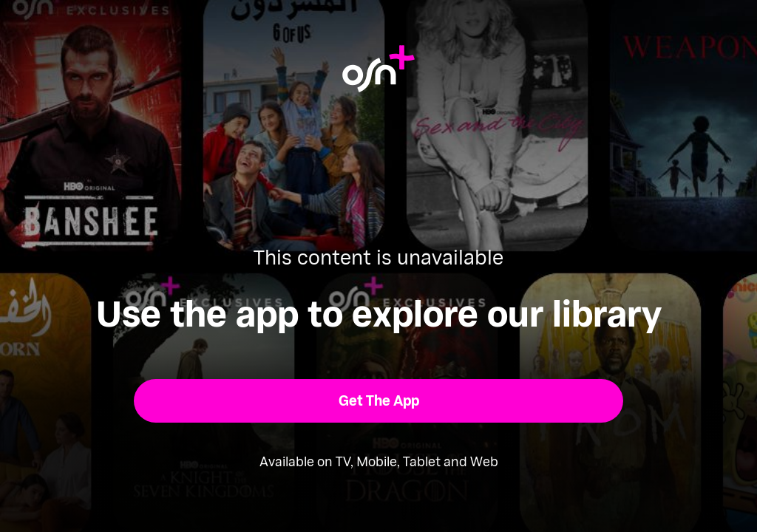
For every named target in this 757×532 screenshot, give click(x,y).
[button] (379, 401)
